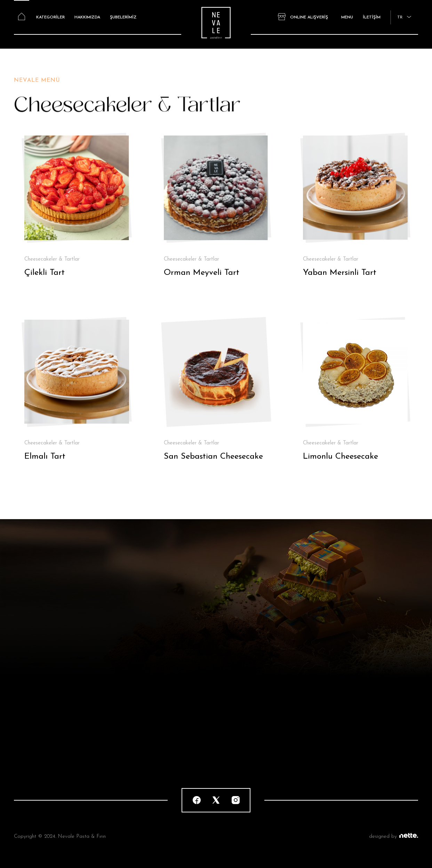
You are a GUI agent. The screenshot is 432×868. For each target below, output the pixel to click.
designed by (394, 837)
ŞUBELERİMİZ (123, 17)
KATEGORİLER (50, 17)
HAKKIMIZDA (87, 17)
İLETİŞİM (372, 17)
